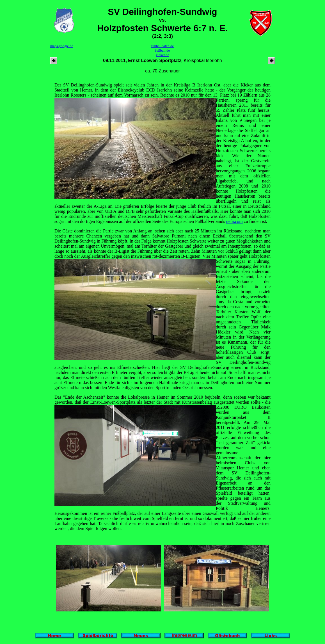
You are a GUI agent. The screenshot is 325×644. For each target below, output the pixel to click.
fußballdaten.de (163, 46)
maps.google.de (62, 46)
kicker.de (162, 55)
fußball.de (162, 50)
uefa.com (234, 221)
